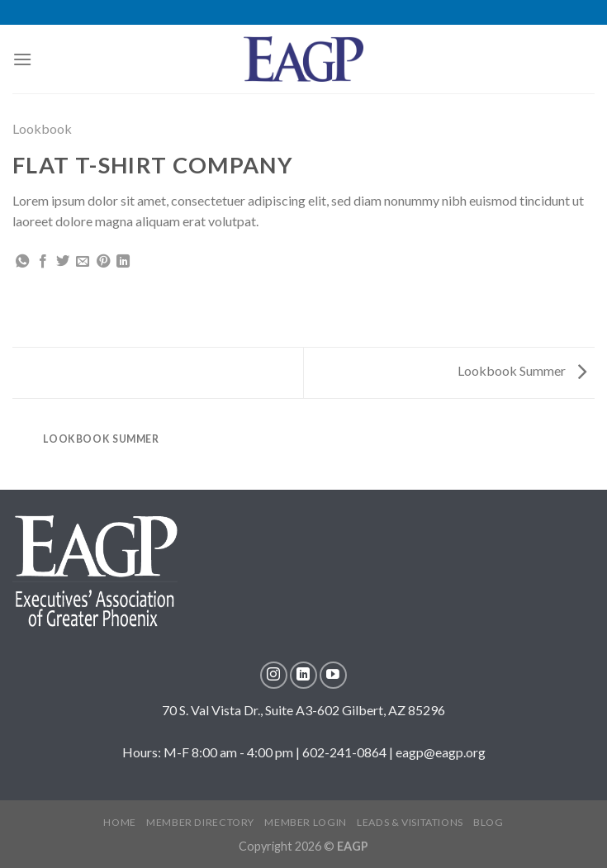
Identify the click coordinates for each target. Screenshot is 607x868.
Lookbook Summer (522, 370)
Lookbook (42, 128)
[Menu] (22, 59)
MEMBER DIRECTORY (200, 822)
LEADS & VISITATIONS (410, 822)
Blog (488, 822)
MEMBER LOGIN (305, 822)
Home (119, 822)
